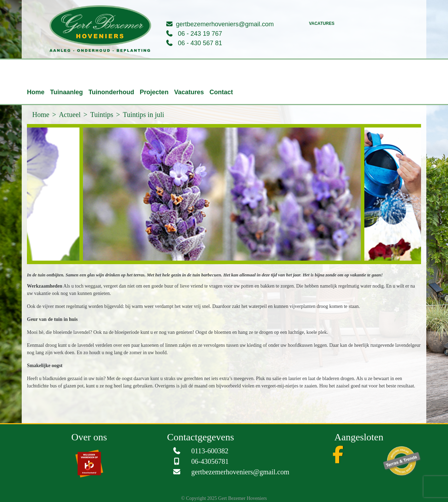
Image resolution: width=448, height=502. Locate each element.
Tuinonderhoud (111, 92)
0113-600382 (210, 451)
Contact (221, 92)
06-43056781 (210, 461)
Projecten (154, 92)
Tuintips (102, 115)
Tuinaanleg (66, 92)
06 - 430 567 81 (200, 43)
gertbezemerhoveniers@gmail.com (225, 24)
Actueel (70, 115)
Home (36, 92)
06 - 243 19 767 (200, 34)
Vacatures (322, 23)
